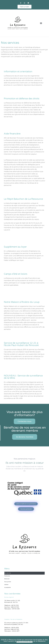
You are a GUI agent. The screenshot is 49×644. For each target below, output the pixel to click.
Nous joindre (8, 582)
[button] (41, 23)
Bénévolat (7, 579)
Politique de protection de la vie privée (25, 642)
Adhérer (6, 585)
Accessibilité (7, 587)
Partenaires (7, 576)
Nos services (7, 573)
